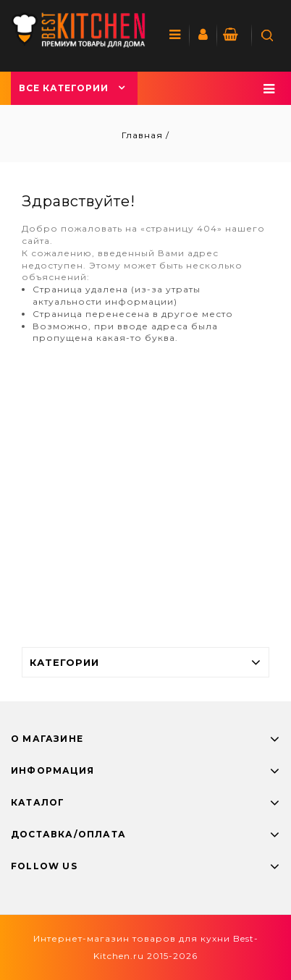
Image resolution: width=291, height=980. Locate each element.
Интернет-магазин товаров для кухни (132, 938)
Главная (144, 135)
